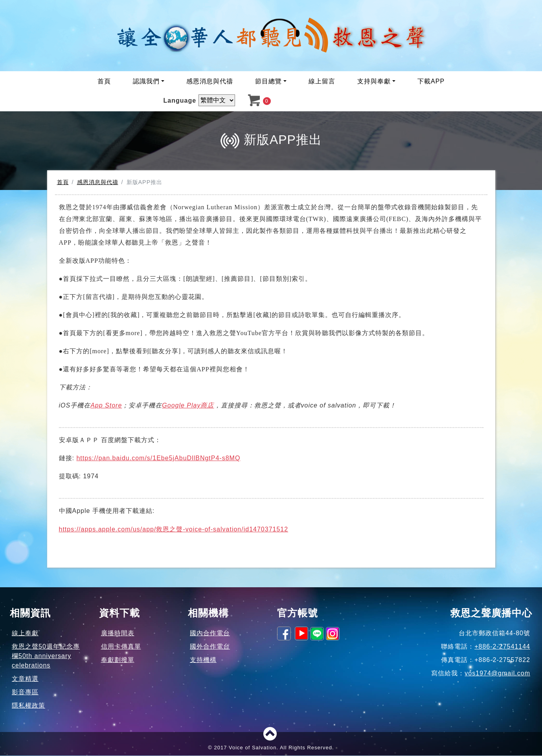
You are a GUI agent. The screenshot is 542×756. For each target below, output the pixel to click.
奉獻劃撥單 (118, 660)
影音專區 (25, 692)
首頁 (104, 82)
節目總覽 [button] (268, 82)
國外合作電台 (210, 647)
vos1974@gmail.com (497, 674)
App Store (106, 406)
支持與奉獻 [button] (374, 82)
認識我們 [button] (146, 82)
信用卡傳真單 (121, 647)
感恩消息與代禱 (210, 82)
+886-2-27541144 (502, 647)
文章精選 (25, 679)
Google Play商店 (188, 406)
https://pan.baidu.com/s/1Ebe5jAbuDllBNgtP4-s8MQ (158, 458)
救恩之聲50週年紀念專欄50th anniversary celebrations (46, 656)
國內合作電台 (210, 633)
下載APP (431, 82)
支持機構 (203, 660)
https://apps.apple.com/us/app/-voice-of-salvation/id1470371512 (174, 530)
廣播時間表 (118, 633)
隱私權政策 (28, 706)
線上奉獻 (25, 633)
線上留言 (322, 82)
